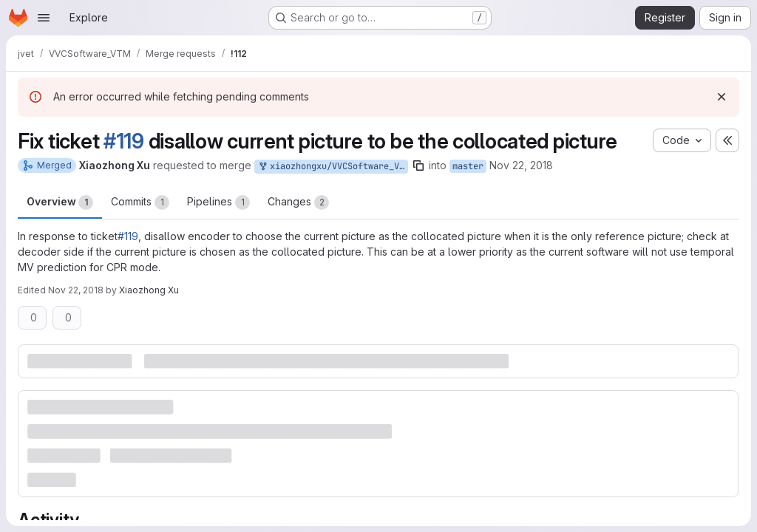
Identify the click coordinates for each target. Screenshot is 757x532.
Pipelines (218, 202)
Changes (298, 202)
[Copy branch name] (418, 166)
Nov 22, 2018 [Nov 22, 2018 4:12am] (76, 290)
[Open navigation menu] (44, 18)
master (468, 166)
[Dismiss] (722, 97)
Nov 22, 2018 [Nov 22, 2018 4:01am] (521, 165)
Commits (140, 202)
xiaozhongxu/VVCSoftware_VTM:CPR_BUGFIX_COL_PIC (333, 167)
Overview (60, 202)
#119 (124, 141)
